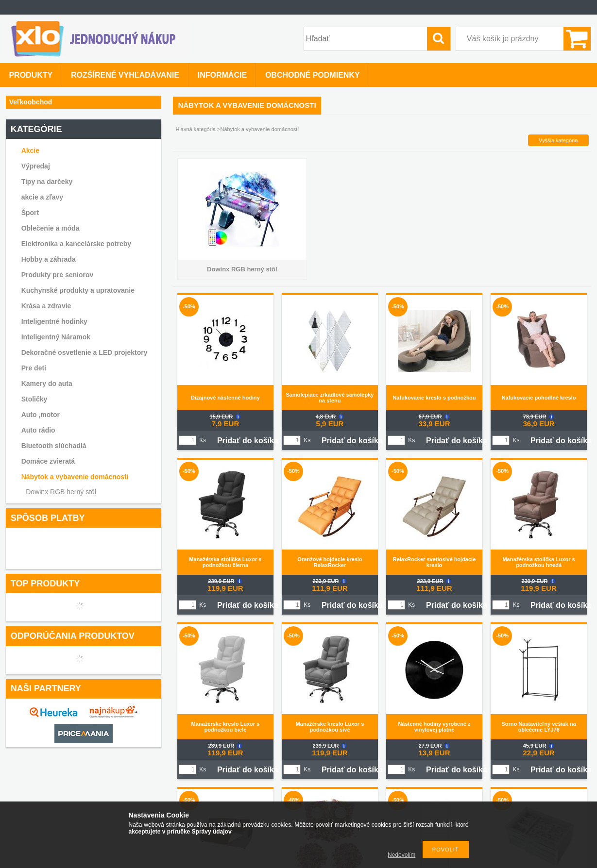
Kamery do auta (47, 384)
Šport (30, 213)
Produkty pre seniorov (58, 275)
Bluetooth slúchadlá (54, 446)
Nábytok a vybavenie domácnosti (75, 477)
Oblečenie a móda (51, 228)
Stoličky (34, 399)
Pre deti (34, 368)
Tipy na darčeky (47, 182)
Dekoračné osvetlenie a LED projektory (85, 352)
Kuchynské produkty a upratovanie (78, 290)
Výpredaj (36, 166)
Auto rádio (38, 430)
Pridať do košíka (248, 441)
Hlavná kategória (196, 129)
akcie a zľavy (42, 197)
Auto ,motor (41, 415)
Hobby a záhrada (49, 259)
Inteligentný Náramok (56, 337)
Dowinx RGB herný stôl (61, 492)
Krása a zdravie (46, 306)
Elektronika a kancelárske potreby (76, 244)
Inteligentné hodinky (54, 321)
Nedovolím (401, 855)
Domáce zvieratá (48, 461)
